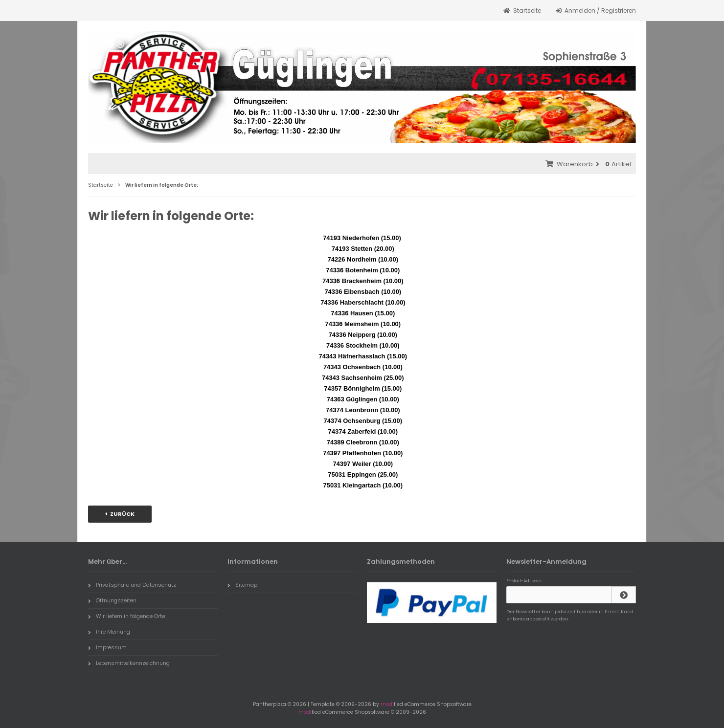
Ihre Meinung (109, 632)
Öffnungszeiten (112, 600)
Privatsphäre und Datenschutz (132, 585)
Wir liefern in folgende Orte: (127, 616)
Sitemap (242, 585)
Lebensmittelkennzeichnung (129, 663)
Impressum (107, 647)
